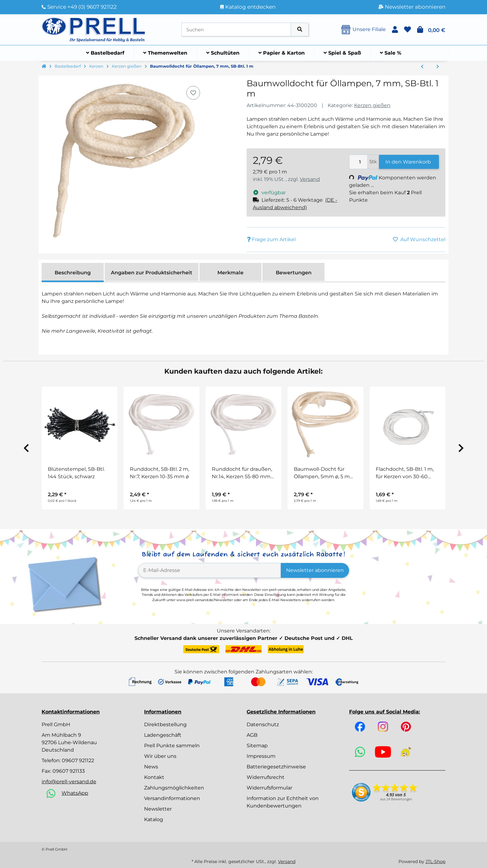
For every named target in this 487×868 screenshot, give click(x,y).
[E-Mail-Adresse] (209, 570)
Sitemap (257, 746)
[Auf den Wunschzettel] (193, 93)
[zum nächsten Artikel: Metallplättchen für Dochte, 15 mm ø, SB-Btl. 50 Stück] (438, 67)
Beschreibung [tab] (73, 273)
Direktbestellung (165, 724)
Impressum (261, 756)
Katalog (154, 819)
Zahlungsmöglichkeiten (174, 788)
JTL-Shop (435, 861)
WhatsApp (75, 793)
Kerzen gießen (372, 105)
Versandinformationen (172, 798)
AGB (252, 735)
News (151, 767)
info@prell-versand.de (69, 782)
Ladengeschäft (163, 735)
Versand (310, 179)
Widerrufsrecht (266, 777)
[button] (395, 30)
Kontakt (154, 777)
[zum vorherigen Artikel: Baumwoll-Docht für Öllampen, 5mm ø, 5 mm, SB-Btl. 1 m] (422, 67)
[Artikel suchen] (300, 30)
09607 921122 (78, 760)
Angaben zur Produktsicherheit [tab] (152, 273)
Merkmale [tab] (230, 273)
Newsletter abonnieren (315, 570)
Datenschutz (263, 724)
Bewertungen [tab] (294, 273)
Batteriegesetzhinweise (276, 767)
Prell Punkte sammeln (172, 746)
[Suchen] (236, 30)
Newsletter (158, 809)
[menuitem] (105, 53)
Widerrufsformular (269, 788)
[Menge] (358, 162)
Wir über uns (160, 756)
